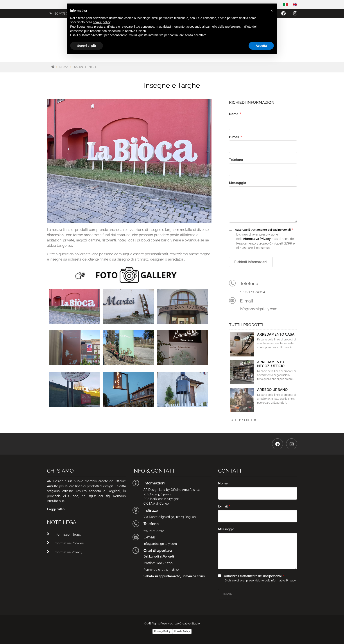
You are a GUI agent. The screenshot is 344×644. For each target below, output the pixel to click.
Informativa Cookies (69, 543)
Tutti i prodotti (241, 420)
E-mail (234, 137)
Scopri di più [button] (87, 46)
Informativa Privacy (68, 552)
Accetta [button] (261, 46)
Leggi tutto (56, 509)
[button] (74, 306)
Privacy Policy (162, 631)
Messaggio (238, 183)
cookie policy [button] (102, 22)
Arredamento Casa (276, 335)
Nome (234, 114)
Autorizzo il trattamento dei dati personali (263, 230)
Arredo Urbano (272, 390)
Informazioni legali (67, 534)
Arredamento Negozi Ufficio (271, 364)
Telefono (236, 160)
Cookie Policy (182, 631)
